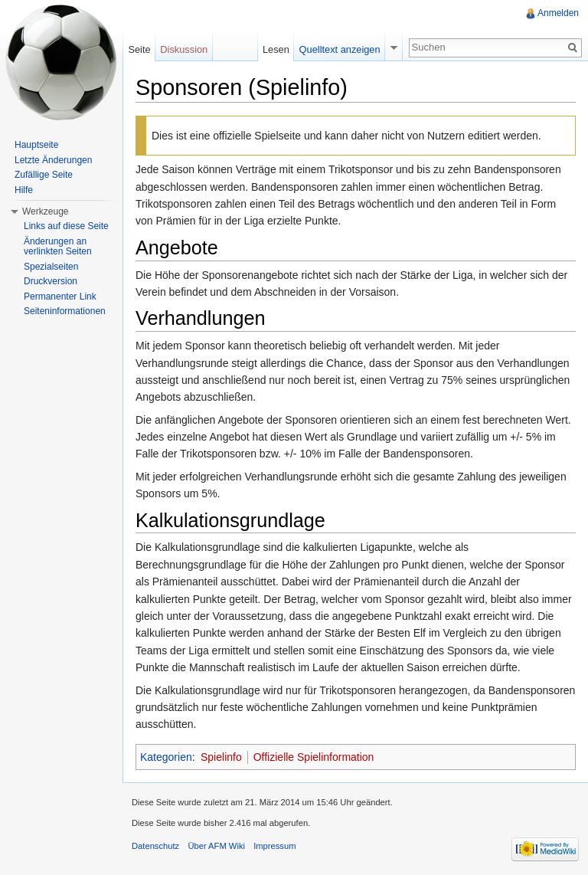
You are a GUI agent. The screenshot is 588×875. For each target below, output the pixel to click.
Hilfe (24, 190)
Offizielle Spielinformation (314, 757)
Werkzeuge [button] (45, 211)
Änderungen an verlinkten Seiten (58, 247)
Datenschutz (155, 846)
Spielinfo (221, 757)
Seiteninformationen (65, 311)
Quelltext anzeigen (340, 49)
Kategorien (166, 757)
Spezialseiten (51, 267)
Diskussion (184, 49)
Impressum (274, 846)
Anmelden (558, 13)
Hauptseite (36, 145)
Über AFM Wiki (216, 846)
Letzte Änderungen (53, 160)
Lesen (276, 49)
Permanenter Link (60, 297)
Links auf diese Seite (66, 226)
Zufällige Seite (44, 175)
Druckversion (51, 281)
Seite (139, 49)
